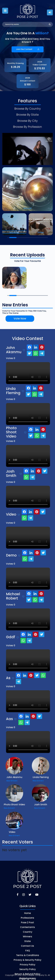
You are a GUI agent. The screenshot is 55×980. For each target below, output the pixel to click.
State (27, 937)
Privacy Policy (28, 960)
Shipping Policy (27, 975)
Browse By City (28, 118)
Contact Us (27, 942)
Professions (27, 914)
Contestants (27, 923)
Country (28, 928)
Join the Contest (28, 49)
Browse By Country (28, 108)
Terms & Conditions (28, 951)
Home (27, 909)
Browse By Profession (27, 123)
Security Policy (28, 965)
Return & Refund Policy (27, 970)
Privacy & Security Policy (27, 956)
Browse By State (28, 113)
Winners (27, 932)
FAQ (28, 946)
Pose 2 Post (27, 918)
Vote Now (15, 315)
